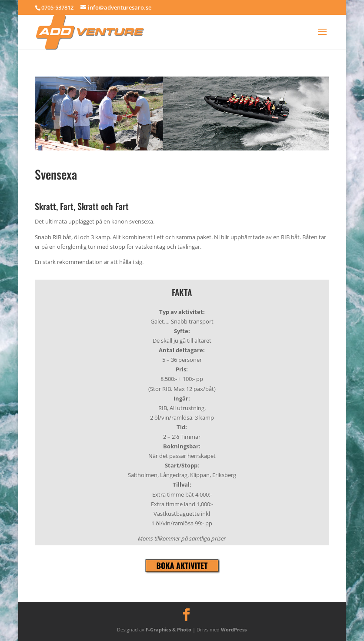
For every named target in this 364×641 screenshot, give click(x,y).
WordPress (234, 629)
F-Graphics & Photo (169, 629)
